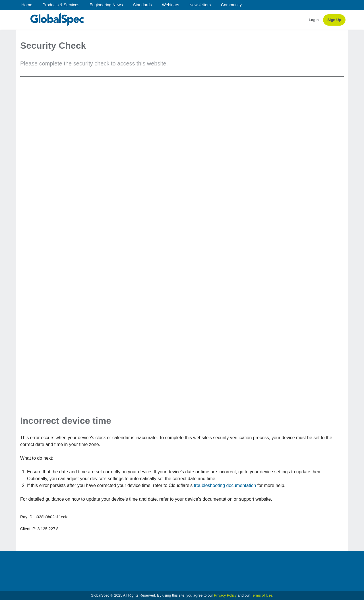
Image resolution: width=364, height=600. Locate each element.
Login (314, 20)
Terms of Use (261, 595)
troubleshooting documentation (225, 485)
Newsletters (200, 5)
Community (231, 5)
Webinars (170, 5)
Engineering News (106, 5)
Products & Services (61, 5)
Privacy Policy (225, 595)
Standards (142, 5)
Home (27, 5)
